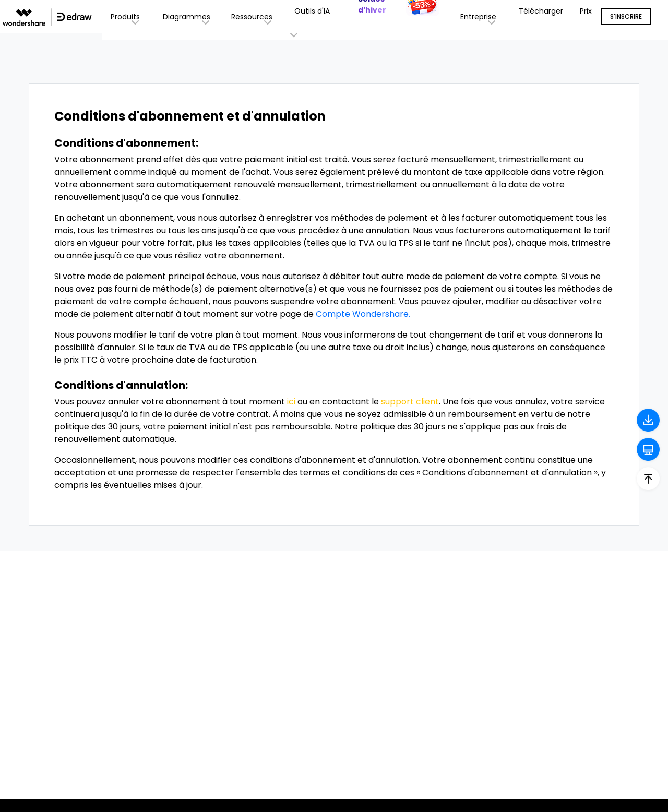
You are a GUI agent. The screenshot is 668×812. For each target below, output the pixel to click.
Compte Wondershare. (363, 314)
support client (410, 402)
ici (291, 402)
